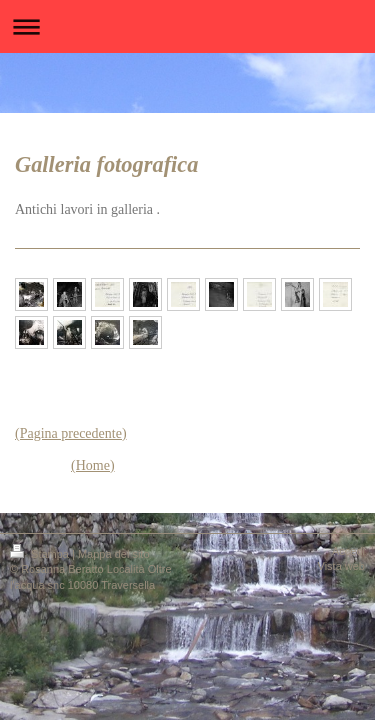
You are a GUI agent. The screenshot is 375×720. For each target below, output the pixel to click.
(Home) (93, 465)
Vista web (342, 566)
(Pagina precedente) (71, 433)
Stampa (41, 554)
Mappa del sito (114, 554)
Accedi (348, 551)
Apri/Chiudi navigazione (187, 26)
